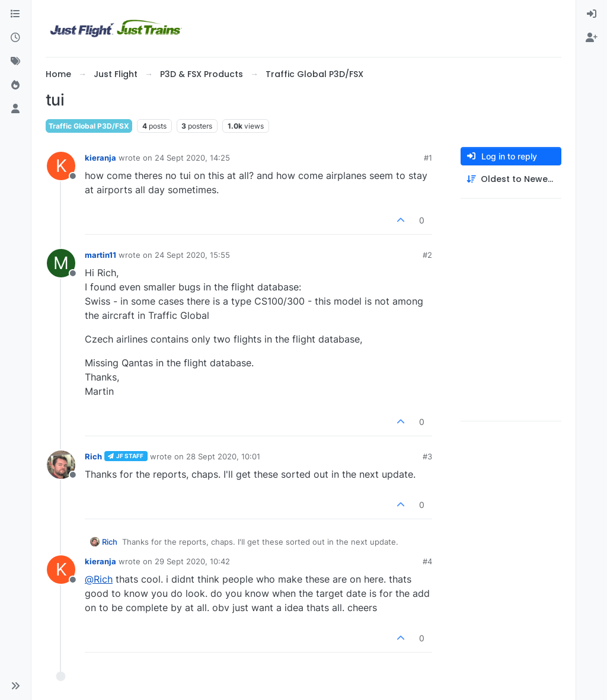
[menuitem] (592, 14)
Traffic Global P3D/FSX (89, 126)
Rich (93, 456)
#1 (428, 158)
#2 (427, 255)
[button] (15, 686)
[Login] (592, 14)
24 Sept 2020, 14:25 (192, 158)
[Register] (592, 38)
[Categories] (15, 14)
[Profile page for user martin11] (61, 263)
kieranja (100, 158)
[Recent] (15, 38)
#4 (427, 561)
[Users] (15, 109)
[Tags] (15, 62)
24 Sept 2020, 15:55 (192, 255)
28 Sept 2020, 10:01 (223, 456)
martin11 (100, 255)
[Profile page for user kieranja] (61, 166)
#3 (427, 456)
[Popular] (15, 85)
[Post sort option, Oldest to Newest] (511, 179)
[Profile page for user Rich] (61, 465)
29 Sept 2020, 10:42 (192, 561)
